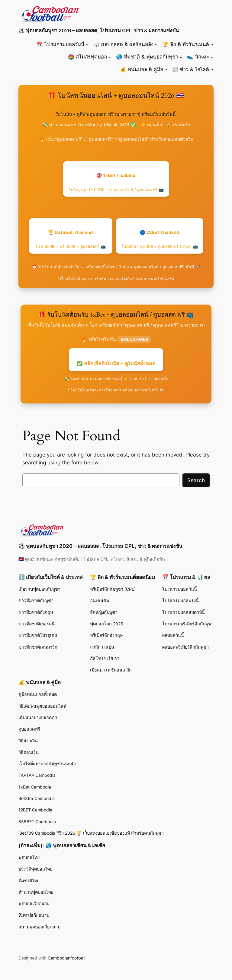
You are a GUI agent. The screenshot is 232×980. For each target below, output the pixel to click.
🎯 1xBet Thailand (116, 182)
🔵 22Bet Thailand (160, 239)
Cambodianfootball (66, 958)
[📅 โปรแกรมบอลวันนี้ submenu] (87, 44)
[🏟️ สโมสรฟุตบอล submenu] (110, 57)
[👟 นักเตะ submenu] (212, 57)
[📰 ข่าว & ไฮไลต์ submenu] (212, 69)
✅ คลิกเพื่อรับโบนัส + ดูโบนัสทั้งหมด (116, 363)
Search (196, 480)
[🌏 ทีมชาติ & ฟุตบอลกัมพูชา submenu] (181, 57)
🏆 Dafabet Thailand (71, 239)
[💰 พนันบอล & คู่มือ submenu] (166, 69)
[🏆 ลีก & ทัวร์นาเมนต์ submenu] (212, 44)
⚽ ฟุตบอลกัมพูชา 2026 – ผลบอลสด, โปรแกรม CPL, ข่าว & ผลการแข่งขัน (99, 30)
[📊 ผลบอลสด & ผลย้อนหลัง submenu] (156, 44)
